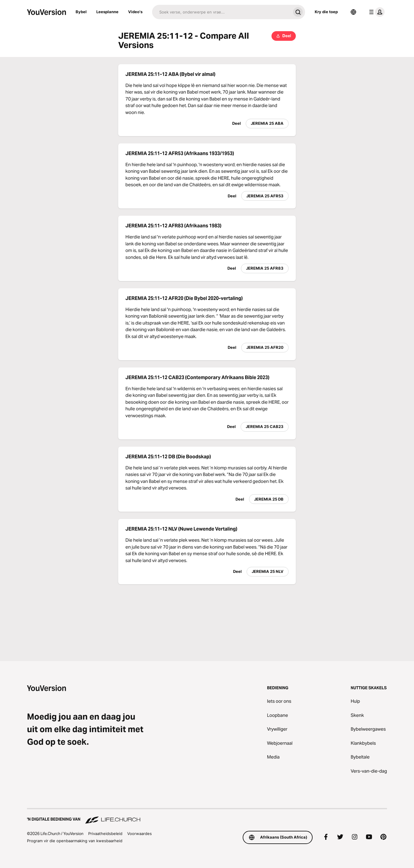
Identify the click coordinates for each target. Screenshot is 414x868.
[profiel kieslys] (376, 12)
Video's (135, 12)
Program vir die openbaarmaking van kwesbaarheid (75, 841)
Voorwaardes (139, 834)
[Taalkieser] (353, 12)
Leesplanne (107, 12)
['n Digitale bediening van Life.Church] (207, 816)
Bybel (81, 12)
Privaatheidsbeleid (105, 834)
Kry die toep (326, 12)
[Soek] (221, 12)
